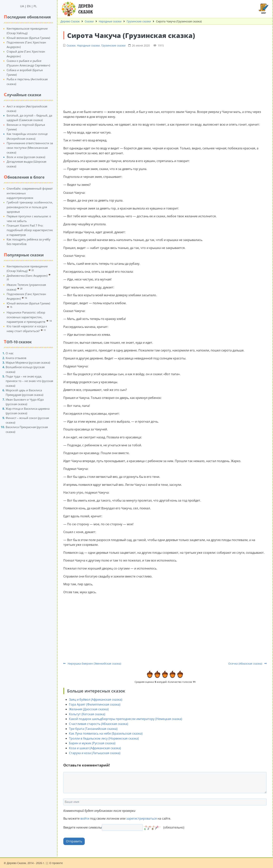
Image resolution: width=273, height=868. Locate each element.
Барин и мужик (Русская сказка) (92, 743)
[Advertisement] (165, 78)
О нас (10, 353)
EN (29, 6)
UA (22, 6)
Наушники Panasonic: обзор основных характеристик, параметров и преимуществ (26, 317)
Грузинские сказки (139, 21)
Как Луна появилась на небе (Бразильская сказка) (106, 733)
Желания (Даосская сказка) (89, 709)
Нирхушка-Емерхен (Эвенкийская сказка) (92, 664)
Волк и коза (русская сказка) (26, 157)
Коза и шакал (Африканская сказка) (95, 748)
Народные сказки (110, 21)
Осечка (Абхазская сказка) (247, 664)
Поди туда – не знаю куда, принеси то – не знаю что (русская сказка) (29, 381)
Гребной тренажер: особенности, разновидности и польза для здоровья (30, 207)
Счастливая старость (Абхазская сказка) (99, 724)
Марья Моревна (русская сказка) (28, 362)
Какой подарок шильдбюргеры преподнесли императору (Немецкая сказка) (126, 719)
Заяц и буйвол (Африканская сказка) (96, 699)
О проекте (56, 863)
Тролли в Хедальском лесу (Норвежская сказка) (104, 738)
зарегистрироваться (142, 818)
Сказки (89, 21)
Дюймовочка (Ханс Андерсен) (27, 276)
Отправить (74, 841)
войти (85, 818)
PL (35, 6)
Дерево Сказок (70, 21)
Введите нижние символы (83, 827)
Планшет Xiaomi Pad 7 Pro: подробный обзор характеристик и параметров (30, 230)
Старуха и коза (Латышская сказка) (95, 753)
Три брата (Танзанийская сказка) (93, 729)
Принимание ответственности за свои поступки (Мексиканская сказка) (30, 148)
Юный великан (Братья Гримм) (28, 38)
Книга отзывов (16, 358)
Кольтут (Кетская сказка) (87, 714)
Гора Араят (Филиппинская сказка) (95, 704)
